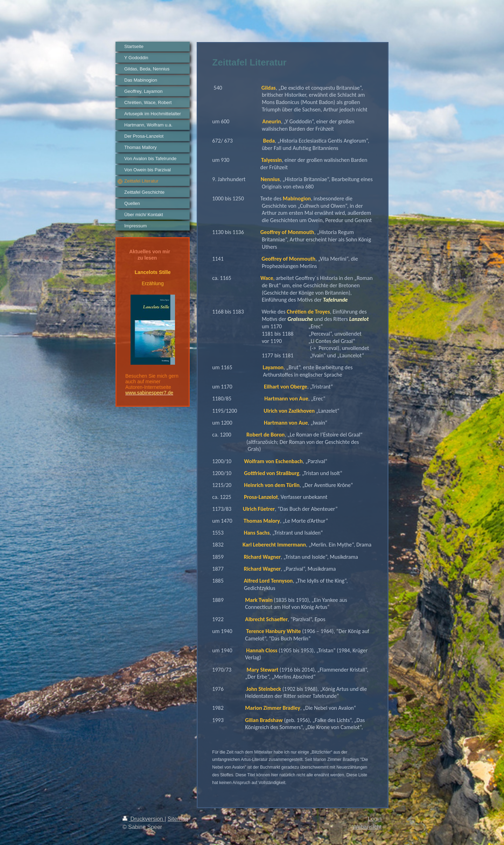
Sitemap (178, 819)
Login (375, 819)
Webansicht (367, 827)
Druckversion (143, 819)
